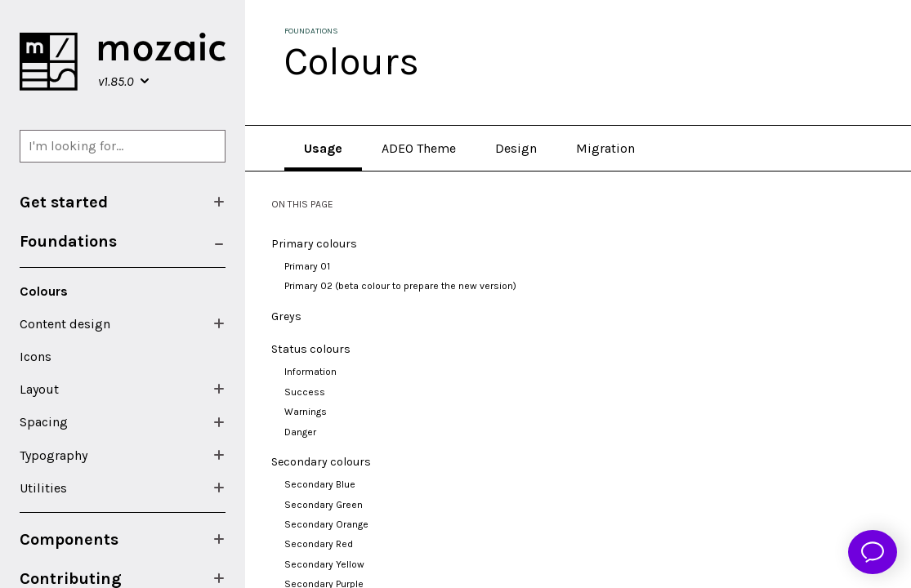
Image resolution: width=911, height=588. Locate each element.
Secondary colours (321, 462)
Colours (44, 291)
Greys (286, 316)
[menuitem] (123, 202)
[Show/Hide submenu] (219, 202)
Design (516, 148)
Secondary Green (324, 505)
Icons (36, 356)
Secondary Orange (326, 524)
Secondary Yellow (324, 564)
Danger (300, 432)
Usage (323, 148)
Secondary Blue (320, 484)
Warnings (306, 412)
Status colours (311, 349)
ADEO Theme (419, 148)
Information (310, 372)
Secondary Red (319, 544)
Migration (605, 148)
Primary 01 (307, 266)
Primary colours (314, 244)
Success (305, 392)
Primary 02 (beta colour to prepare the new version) (400, 286)
